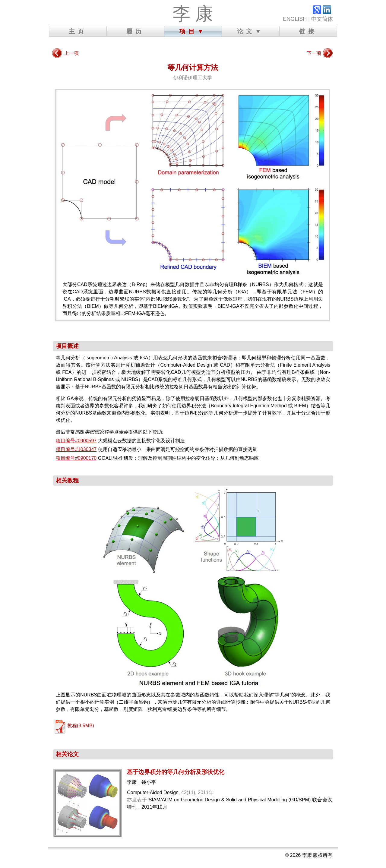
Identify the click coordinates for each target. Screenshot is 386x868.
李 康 (193, 14)
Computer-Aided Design (153, 792)
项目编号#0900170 (76, 458)
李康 (132, 782)
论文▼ (251, 31)
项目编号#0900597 (76, 441)
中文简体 (322, 19)
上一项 (71, 53)
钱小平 (149, 782)
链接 (308, 31)
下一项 (314, 53)
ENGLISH (295, 19)
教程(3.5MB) (81, 726)
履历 (135, 31)
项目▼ (193, 31)
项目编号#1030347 (76, 449)
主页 (78, 31)
